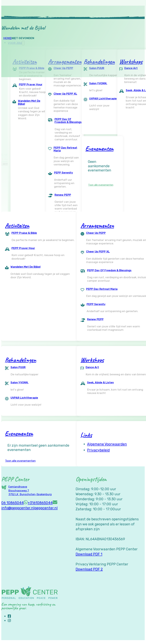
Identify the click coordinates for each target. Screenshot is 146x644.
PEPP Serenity (64, 173)
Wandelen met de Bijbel (29, 102)
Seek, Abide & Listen (100, 382)
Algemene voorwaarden (107, 444)
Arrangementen (97, 225)
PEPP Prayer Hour (31, 84)
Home (7, 38)
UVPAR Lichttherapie (103, 99)
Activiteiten (17, 225)
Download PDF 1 (89, 554)
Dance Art (92, 367)
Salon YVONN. (98, 83)
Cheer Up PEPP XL (65, 94)
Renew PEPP (63, 195)
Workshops (92, 360)
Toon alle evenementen (101, 185)
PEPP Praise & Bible (24, 233)
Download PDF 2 (89, 569)
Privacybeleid (98, 450)
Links (86, 435)
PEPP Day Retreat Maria (65, 149)
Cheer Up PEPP (96, 233)
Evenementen (99, 148)
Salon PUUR (18, 367)
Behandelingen (21, 360)
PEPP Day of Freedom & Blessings (68, 121)
